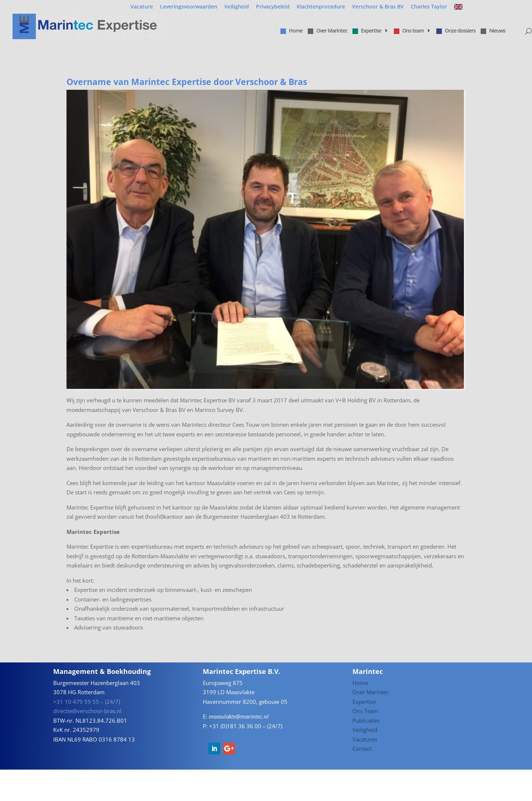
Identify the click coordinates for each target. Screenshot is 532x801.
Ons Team (365, 711)
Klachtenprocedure (321, 7)
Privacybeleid (273, 7)
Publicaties (366, 720)
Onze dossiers (456, 31)
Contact (362, 749)
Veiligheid (237, 7)
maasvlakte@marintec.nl (239, 716)
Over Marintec (328, 31)
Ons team (409, 31)
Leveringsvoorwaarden (189, 7)
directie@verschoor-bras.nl (87, 711)
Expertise (367, 31)
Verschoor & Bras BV (378, 7)
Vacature (142, 7)
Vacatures (365, 739)
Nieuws (493, 31)
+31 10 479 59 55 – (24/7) (87, 702)
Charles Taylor (429, 7)
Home (291, 31)
